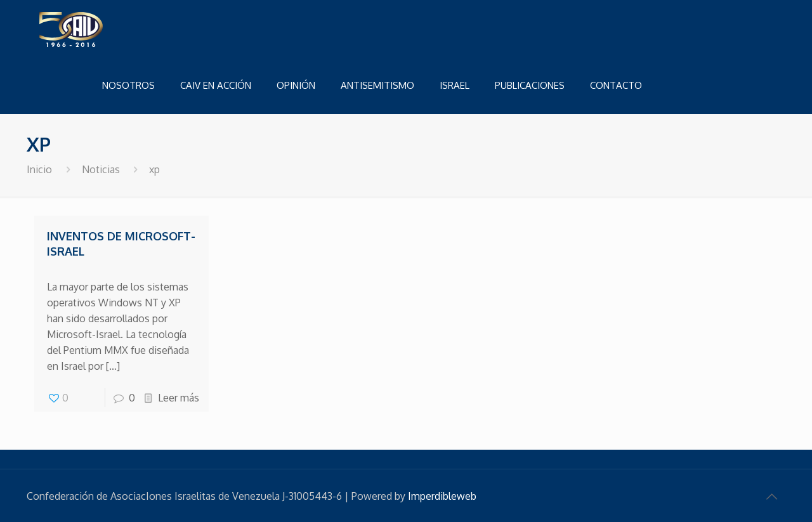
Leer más (179, 398)
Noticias (101, 169)
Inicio (39, 169)
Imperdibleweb (442, 496)
